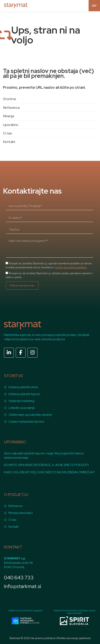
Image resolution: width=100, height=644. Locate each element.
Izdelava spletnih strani (23, 387)
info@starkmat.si (23, 586)
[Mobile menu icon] (94, 6)
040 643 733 (19, 578)
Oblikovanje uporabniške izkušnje (30, 415)
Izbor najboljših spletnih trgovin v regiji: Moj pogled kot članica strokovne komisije (44, 456)
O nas (7, 133)
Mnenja (8, 116)
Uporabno (11, 125)
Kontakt (9, 142)
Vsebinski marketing (21, 401)
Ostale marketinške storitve (26, 422)
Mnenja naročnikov (21, 513)
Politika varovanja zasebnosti (74, 638)
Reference (11, 108)
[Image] (25, 621)
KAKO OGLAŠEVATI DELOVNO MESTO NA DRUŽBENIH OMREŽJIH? (49, 472)
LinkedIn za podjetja (22, 408)
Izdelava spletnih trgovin (24, 394)
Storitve (10, 99)
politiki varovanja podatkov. (71, 267)
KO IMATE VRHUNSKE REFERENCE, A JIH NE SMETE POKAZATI (46, 465)
